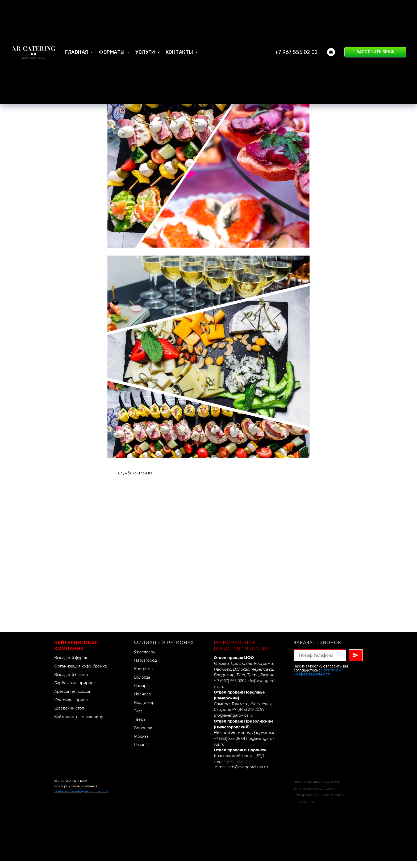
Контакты (180, 29)
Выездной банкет (71, 682)
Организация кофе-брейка (81, 673)
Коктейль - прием (71, 707)
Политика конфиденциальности (81, 798)
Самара (141, 693)
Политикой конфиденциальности (317, 679)
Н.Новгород (145, 667)
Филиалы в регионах (164, 650)
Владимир (144, 710)
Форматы (112, 29)
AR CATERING (77, 788)
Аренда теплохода (72, 698)
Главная (77, 29)
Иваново (143, 701)
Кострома (143, 676)
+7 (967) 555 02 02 (238, 769)
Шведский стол (69, 715)
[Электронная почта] (331, 29)
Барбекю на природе (75, 690)
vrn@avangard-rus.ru (248, 774)
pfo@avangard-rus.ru (233, 722)
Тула (138, 718)
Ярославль (145, 659)
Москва (141, 743)
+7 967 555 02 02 (296, 29)
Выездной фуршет (72, 665)
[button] (375, 29)
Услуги (146, 29)
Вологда (142, 684)
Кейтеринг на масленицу (79, 724)
